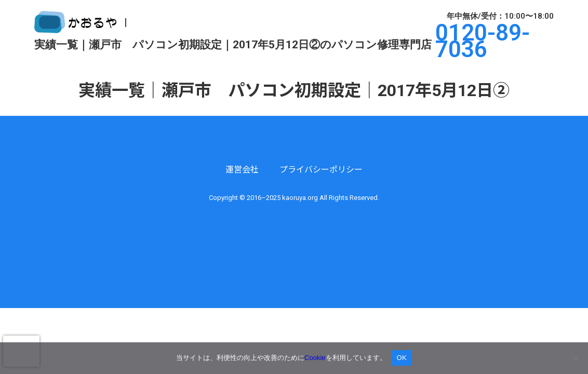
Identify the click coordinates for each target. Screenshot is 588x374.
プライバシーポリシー (321, 170)
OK (402, 358)
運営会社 (242, 170)
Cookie (315, 358)
